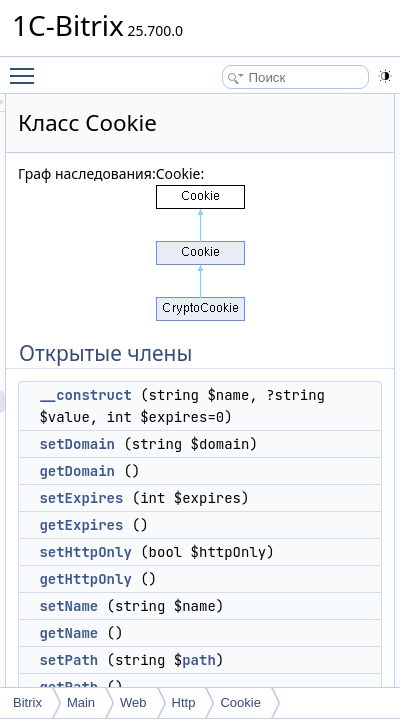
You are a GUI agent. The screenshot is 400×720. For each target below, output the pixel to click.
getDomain (215, 515)
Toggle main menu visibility (27, 67)
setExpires (219, 542)
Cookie (240, 702)
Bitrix (27, 702)
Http (184, 702)
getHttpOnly (223, 667)
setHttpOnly (223, 618)
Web (133, 702)
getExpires (219, 591)
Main (81, 702)
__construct (223, 395)
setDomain (215, 466)
